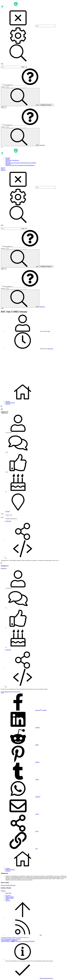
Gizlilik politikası (9, 898)
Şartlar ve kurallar (10, 897)
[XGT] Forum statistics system (11, 939)
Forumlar (8, 885)
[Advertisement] (34, 366)
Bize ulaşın (13, 885)
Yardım (7, 899)
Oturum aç (3, 891)
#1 (6, 558)
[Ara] (46, 26)
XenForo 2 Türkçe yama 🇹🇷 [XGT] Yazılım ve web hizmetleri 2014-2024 (18, 941)
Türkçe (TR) (8, 893)
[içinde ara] (24, 67)
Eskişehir (8, 511)
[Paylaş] (23, 540)
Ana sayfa (3, 885)
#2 (6, 687)
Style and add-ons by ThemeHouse (9, 940)
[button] (30, 85)
